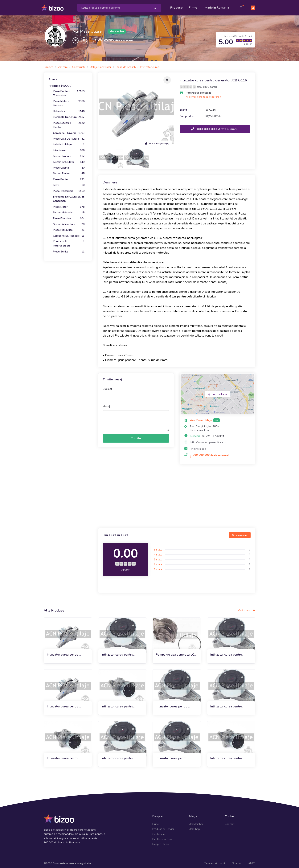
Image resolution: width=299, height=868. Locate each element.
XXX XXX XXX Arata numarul (116, 37)
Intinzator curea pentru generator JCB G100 (63, 704)
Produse (176, 6)
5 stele (158, 547)
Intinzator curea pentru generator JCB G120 (226, 704)
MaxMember (196, 821)
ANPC (252, 860)
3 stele (158, 557)
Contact (230, 821)
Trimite (136, 436)
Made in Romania (217, 6)
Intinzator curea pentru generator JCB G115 (63, 652)
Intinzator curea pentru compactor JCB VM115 (117, 704)
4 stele (158, 552)
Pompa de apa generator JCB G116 (176, 652)
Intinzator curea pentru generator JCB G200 (226, 652)
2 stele (158, 561)
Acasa (53, 76)
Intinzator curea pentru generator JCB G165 (172, 704)
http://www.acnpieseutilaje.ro (208, 439)
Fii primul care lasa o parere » (204, 94)
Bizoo (56, 860)
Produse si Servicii (163, 826)
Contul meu (159, 831)
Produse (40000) (60, 83)
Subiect (107, 386)
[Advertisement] (177, 494)
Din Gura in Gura (162, 836)
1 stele (158, 566)
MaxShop (194, 826)
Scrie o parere (240, 532)
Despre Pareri (161, 841)
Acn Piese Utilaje (87, 29)
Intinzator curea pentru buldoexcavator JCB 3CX (228, 755)
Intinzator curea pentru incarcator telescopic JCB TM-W (177, 755)
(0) (249, 547)
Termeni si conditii (215, 860)
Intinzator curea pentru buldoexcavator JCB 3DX (64, 755)
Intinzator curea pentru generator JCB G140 (117, 755)
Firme (193, 6)
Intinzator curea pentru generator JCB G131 (117, 652)
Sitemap (237, 860)
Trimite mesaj (199, 446)
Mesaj (106, 403)
